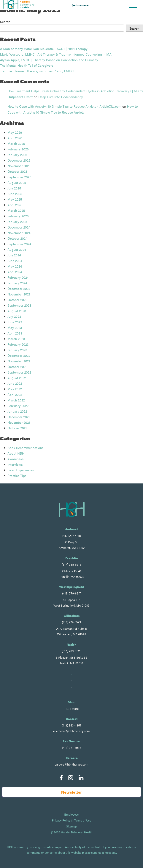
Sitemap (71, 826)
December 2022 (19, 355)
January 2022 (17, 411)
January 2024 (17, 283)
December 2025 (19, 160)
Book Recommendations (26, 448)
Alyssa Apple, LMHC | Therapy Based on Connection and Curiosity (49, 60)
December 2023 (19, 288)
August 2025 (17, 183)
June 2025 (15, 194)
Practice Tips (17, 476)
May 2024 (15, 266)
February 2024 (18, 277)
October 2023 (17, 300)
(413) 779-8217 (71, 593)
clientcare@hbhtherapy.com (71, 731)
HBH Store (71, 709)
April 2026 (15, 138)
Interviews (15, 464)
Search (5, 22)
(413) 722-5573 (71, 622)
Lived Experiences (21, 470)
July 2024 (14, 255)
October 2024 (17, 238)
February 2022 (18, 406)
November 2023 (19, 294)
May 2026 (15, 132)
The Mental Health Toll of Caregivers (27, 65)
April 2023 (15, 333)
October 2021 (17, 428)
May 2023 (15, 328)
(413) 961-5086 (72, 748)
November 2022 (19, 361)
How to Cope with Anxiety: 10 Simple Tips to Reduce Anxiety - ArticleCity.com (64, 106)
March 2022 (16, 400)
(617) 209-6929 (72, 651)
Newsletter (71, 792)
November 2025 (19, 166)
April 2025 (15, 205)
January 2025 (17, 222)
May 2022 (15, 389)
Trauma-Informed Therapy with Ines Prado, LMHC (37, 71)
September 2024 (19, 244)
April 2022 (15, 394)
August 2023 (17, 311)
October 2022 (17, 367)
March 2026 (16, 143)
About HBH (16, 453)
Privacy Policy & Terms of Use (72, 820)
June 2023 (15, 322)
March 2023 (16, 339)
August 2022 (17, 378)
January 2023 (17, 350)
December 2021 (19, 417)
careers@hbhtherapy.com (71, 764)
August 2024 (17, 249)
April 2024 (15, 272)
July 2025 (14, 188)
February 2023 (18, 344)
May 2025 (15, 199)
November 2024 (19, 233)
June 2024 (15, 261)
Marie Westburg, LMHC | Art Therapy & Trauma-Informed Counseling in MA (56, 54)
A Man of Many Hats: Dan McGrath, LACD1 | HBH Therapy (44, 49)
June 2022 (15, 383)
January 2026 (17, 155)
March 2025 (16, 210)
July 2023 (14, 316)
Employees (71, 814)
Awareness (16, 459)
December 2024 (19, 227)
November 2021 (19, 422)
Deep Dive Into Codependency (61, 97)
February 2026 (18, 149)
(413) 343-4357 (81, 5)
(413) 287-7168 (72, 536)
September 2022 (19, 372)
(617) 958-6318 (71, 564)
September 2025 (19, 177)
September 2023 (19, 305)
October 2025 (17, 171)
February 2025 (18, 216)
